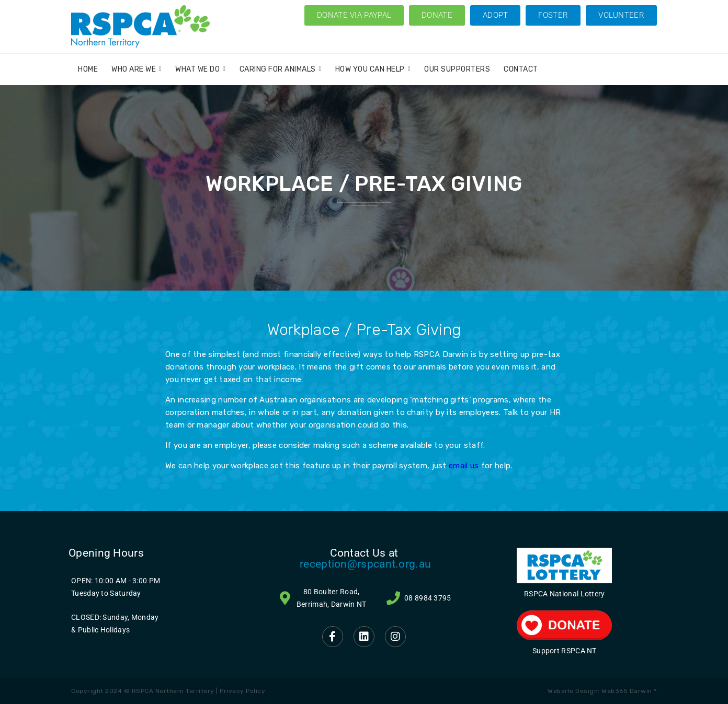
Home (88, 69)
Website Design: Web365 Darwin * (602, 691)
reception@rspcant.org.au (365, 564)
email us (464, 466)
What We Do (200, 69)
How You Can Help (373, 69)
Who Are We (136, 69)
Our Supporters (457, 69)
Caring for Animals (281, 69)
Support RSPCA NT (565, 651)
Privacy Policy (242, 691)
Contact (521, 69)
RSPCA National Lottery (565, 594)
